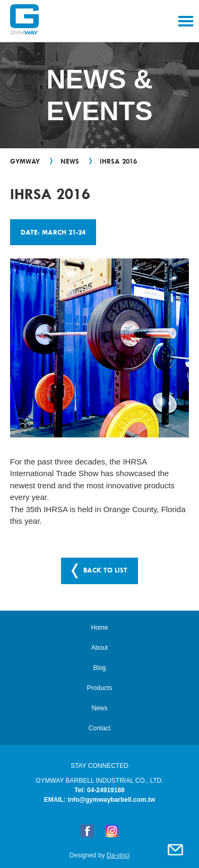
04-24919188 (106, 790)
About (99, 648)
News (70, 161)
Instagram (112, 831)
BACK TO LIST (105, 570)
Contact (175, 849)
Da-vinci (118, 855)
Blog (99, 668)
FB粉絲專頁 (87, 831)
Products (99, 688)
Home (99, 628)
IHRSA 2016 (118, 161)
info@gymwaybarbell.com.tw (111, 800)
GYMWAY (25, 161)
